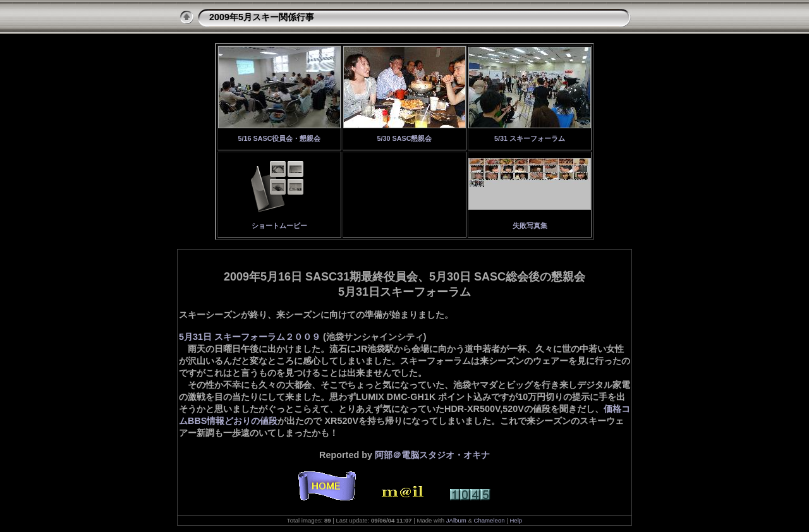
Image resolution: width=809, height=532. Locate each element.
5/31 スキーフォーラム (530, 138)
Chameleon (490, 520)
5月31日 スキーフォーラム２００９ (250, 337)
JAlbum (456, 520)
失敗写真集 (530, 226)
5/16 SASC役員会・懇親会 (279, 138)
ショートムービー (279, 226)
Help (516, 520)
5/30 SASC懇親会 (404, 138)
